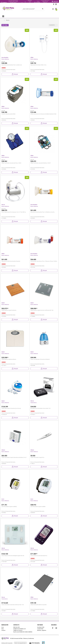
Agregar (15, 74)
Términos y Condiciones (29, 638)
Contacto (3, 630)
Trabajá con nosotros (18, 630)
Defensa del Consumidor (7, 643)
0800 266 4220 (16, 627)
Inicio (3, 627)
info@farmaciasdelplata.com (20, 629)
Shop (2, 629)
